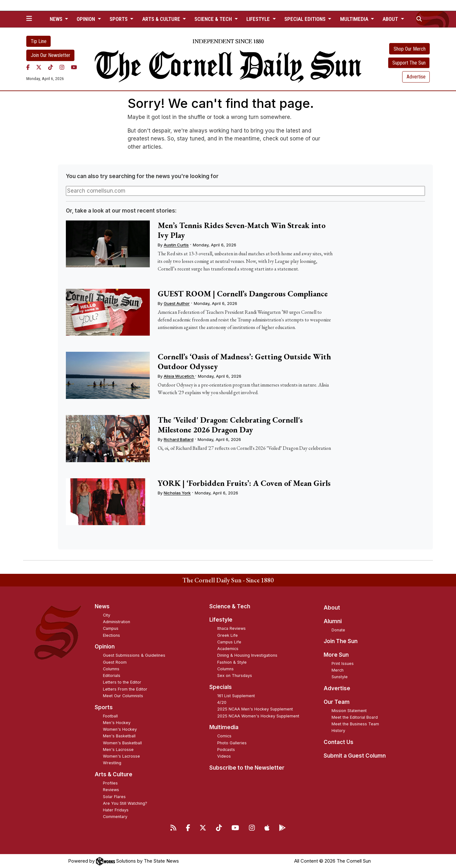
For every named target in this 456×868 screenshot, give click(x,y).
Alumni (333, 621)
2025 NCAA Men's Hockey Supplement (255, 709)
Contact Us (339, 742)
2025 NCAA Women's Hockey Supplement (258, 716)
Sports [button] (119, 19)
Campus (111, 628)
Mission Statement (349, 711)
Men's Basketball (119, 736)
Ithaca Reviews (231, 628)
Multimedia (224, 727)
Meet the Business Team (355, 724)
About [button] (391, 19)
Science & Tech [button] (214, 19)
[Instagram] (62, 67)
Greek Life (228, 635)
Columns (111, 669)
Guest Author (177, 303)
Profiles (110, 783)
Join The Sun (341, 641)
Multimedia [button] (355, 19)
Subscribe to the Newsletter (247, 768)
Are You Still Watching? (125, 803)
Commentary (115, 817)
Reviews (111, 790)
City (107, 615)
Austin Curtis (176, 245)
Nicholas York (177, 493)
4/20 (222, 702)
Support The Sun (409, 63)
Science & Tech (230, 606)
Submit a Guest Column (355, 756)
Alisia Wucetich (179, 376)
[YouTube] (74, 67)
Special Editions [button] (306, 19)
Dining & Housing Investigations (247, 655)
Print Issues (343, 663)
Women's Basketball (122, 743)
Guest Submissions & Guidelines (134, 655)
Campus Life (229, 642)
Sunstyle (340, 677)
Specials (221, 687)
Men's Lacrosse (118, 750)
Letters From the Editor (125, 689)
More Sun (336, 655)
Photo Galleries (232, 743)
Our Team (337, 702)
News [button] (57, 19)
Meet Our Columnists (123, 696)
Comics (224, 736)
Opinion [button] (86, 19)
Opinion (105, 647)
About (332, 608)
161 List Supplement (236, 696)
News (102, 606)
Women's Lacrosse (121, 756)
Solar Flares (114, 797)
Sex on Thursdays (235, 676)
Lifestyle (221, 620)
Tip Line (39, 41)
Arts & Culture (114, 774)
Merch (338, 670)
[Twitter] (39, 67)
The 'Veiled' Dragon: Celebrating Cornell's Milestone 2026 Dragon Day (230, 425)
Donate (338, 630)
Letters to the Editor (122, 682)
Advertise (416, 77)
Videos (224, 756)
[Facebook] (28, 67)
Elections (111, 635)
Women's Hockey (120, 729)
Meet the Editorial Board (355, 717)
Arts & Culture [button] (162, 19)
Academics (228, 649)
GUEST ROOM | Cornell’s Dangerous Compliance (243, 294)
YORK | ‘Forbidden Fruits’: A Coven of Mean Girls (244, 483)
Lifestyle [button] (259, 19)
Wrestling (112, 763)
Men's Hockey (117, 723)
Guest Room (115, 662)
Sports (104, 707)
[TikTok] (51, 67)
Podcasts (226, 750)
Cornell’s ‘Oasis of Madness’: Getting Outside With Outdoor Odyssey (244, 361)
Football (110, 716)
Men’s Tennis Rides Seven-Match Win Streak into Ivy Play (242, 230)
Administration (117, 622)
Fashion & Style (232, 662)
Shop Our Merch (410, 49)
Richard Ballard (179, 439)
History (338, 731)
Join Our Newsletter (51, 55)
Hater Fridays (116, 810)
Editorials (112, 676)
